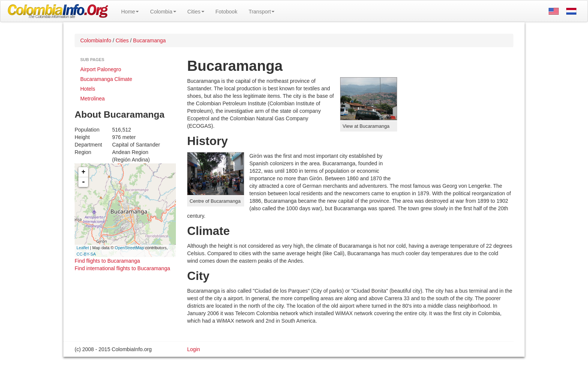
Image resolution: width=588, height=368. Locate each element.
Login (193, 349)
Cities (196, 12)
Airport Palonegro (101, 69)
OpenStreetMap (129, 248)
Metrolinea (92, 99)
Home (130, 12)
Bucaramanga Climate (106, 79)
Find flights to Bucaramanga (107, 261)
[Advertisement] (455, 126)
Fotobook (226, 12)
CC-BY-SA (86, 254)
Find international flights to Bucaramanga (122, 268)
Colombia (163, 12)
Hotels (88, 89)
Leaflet (83, 248)
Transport (262, 12)
